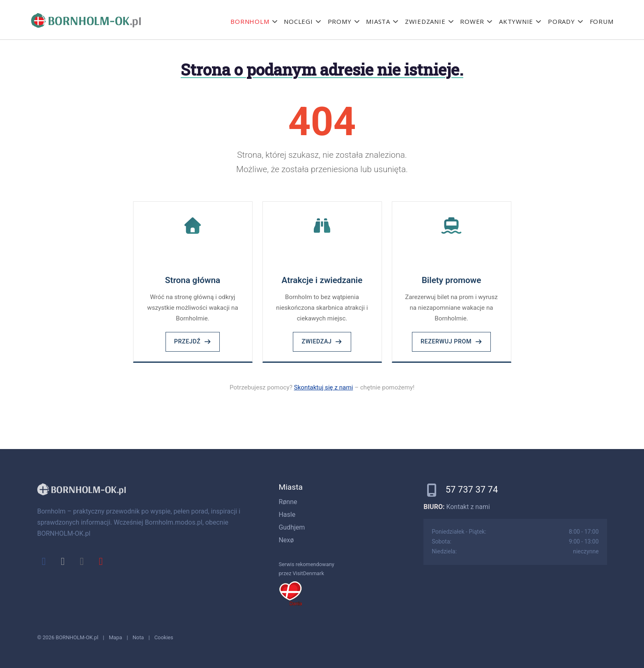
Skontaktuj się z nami (324, 387)
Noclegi (298, 21)
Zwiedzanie (425, 21)
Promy (340, 21)
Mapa (115, 637)
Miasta (378, 21)
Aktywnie (516, 21)
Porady (561, 21)
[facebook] (44, 561)
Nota (138, 637)
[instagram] (82, 561)
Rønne (288, 502)
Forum (602, 21)
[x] (63, 561)
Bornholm (250, 21)
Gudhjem (292, 527)
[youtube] (101, 561)
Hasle (287, 515)
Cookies (164, 637)
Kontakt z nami (468, 507)
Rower (472, 21)
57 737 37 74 (472, 489)
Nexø (286, 540)
